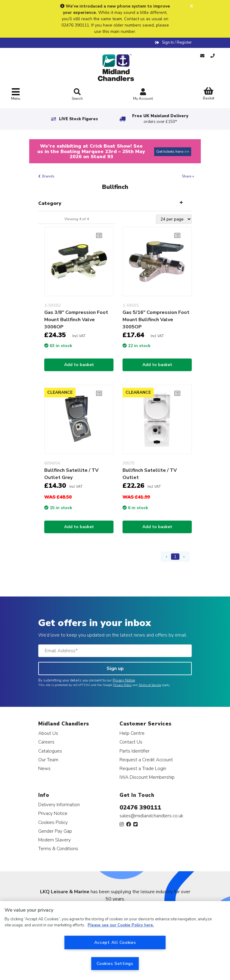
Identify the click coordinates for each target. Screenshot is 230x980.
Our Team (48, 760)
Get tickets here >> (173, 152)
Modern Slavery (54, 840)
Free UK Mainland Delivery (160, 119)
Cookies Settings (115, 963)
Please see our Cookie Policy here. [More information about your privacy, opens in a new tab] (121, 925)
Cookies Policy (53, 822)
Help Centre (132, 733)
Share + (188, 176)
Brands (48, 176)
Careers (46, 742)
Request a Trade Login (143, 768)
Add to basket (79, 365)
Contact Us (131, 742)
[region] (115, 941)
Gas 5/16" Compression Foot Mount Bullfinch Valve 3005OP (156, 320)
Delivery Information (59, 805)
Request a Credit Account (146, 760)
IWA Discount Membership (147, 777)
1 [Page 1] (175, 557)
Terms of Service (150, 685)
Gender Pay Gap (55, 831)
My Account (143, 95)
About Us (48, 733)
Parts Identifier (135, 751)
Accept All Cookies (115, 942)
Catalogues (50, 751)
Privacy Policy (122, 685)
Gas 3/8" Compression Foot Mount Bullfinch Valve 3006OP (76, 320)
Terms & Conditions (58, 848)
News (44, 768)
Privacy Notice (124, 680)
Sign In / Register (177, 42)
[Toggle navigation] (16, 94)
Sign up (115, 668)
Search (77, 95)
